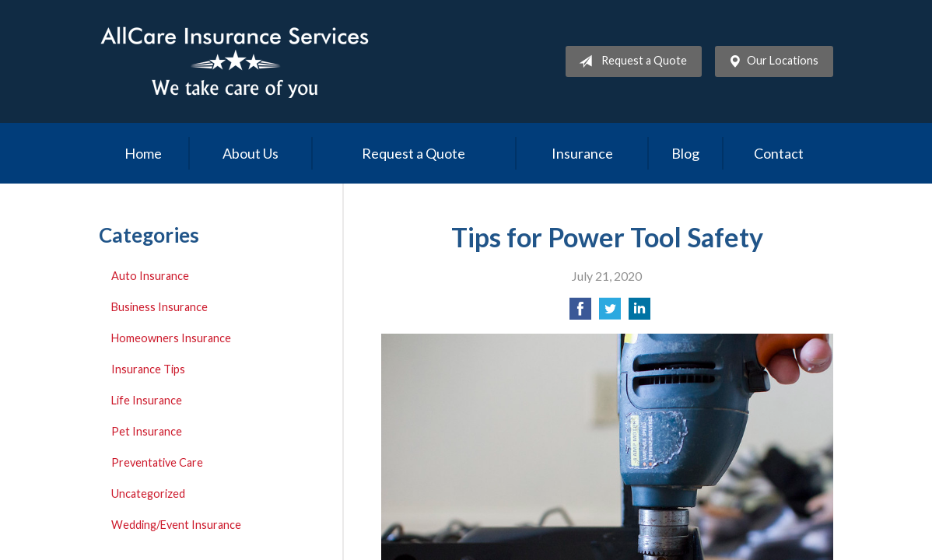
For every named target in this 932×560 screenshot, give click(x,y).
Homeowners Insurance (171, 338)
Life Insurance (147, 400)
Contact (779, 153)
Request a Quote (630, 61)
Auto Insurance (150, 276)
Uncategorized (148, 493)
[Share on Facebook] (580, 313)
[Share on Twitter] (610, 313)
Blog (685, 153)
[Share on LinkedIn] (639, 313)
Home (143, 153)
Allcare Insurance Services (235, 61)
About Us (251, 153)
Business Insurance (159, 307)
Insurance (582, 153)
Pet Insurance (147, 431)
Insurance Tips (148, 369)
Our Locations (770, 61)
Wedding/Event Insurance (176, 525)
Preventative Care (157, 462)
